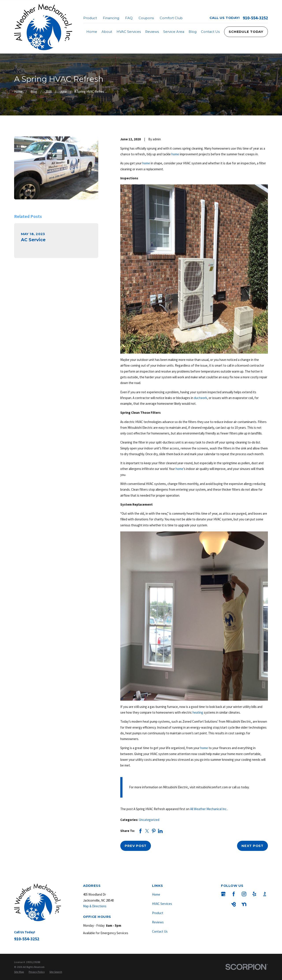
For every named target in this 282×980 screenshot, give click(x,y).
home (175, 154)
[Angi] (223, 904)
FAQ (129, 18)
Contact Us (160, 931)
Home (156, 894)
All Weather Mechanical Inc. (209, 809)
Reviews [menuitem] (152, 32)
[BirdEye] (234, 904)
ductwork (200, 398)
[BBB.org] (265, 894)
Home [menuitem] (92, 32)
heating (198, 712)
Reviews (158, 922)
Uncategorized (149, 820)
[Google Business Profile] (223, 894)
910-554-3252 (255, 18)
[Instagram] (244, 894)
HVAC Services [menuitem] (129, 32)
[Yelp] (254, 894)
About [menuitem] (107, 32)
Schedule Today (246, 32)
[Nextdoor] (244, 904)
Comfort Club (171, 18)
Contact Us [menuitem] (210, 32)
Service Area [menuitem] (174, 32)
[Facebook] (234, 894)
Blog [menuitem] (193, 32)
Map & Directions (95, 906)
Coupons (146, 18)
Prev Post (136, 846)
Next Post (252, 846)
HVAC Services (162, 904)
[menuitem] (19, 972)
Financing (111, 18)
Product (90, 18)
